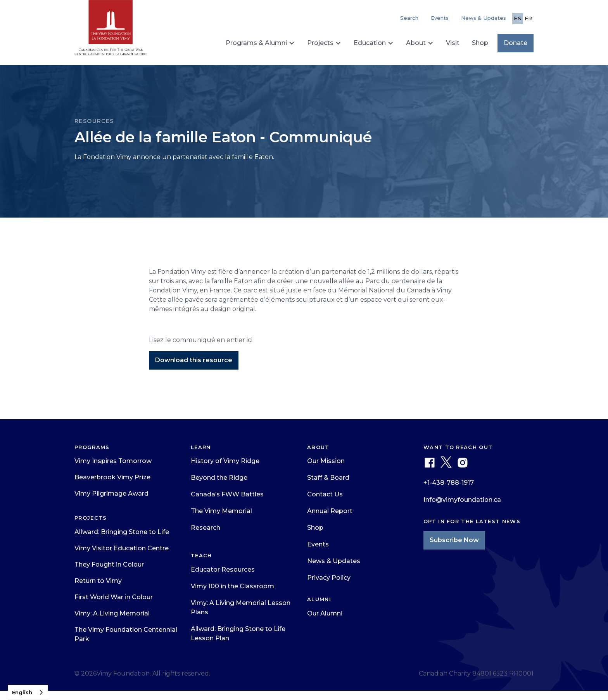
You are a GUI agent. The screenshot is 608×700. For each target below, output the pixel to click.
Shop (480, 43)
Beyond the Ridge (219, 478)
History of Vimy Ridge (225, 461)
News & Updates (484, 18)
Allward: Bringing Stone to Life (122, 532)
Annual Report (330, 511)
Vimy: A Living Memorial (112, 613)
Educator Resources (223, 570)
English (22, 692)
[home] (111, 31)
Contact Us (325, 494)
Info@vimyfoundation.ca (462, 500)
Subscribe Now (454, 540)
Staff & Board (328, 478)
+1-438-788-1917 (449, 483)
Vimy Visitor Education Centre (122, 548)
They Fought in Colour (109, 564)
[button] (260, 43)
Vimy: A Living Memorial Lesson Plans (241, 608)
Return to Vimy (98, 581)
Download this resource (194, 360)
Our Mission (326, 461)
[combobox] (28, 692)
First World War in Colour (114, 597)
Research (206, 528)
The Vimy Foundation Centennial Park (126, 634)
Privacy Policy (329, 578)
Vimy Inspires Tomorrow (113, 461)
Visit (453, 43)
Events (440, 18)
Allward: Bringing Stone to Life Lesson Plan (238, 633)
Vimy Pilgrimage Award (111, 493)
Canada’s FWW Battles (227, 494)
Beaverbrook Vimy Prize (112, 477)
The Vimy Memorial (221, 511)
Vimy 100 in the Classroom (232, 586)
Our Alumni (325, 613)
